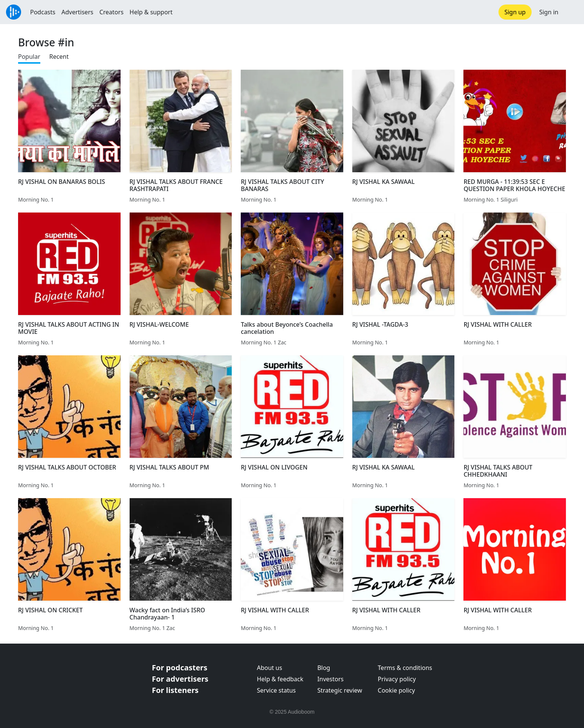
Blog (324, 668)
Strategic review (340, 690)
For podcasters (180, 668)
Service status (276, 690)
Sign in (549, 12)
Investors (330, 679)
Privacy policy (397, 679)
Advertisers (77, 12)
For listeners (175, 690)
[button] (571, 12)
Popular (29, 57)
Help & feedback (280, 679)
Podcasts (43, 12)
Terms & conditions (405, 668)
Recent (59, 57)
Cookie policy (397, 690)
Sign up (515, 12)
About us (270, 668)
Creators (112, 12)
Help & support (151, 12)
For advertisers (180, 679)
